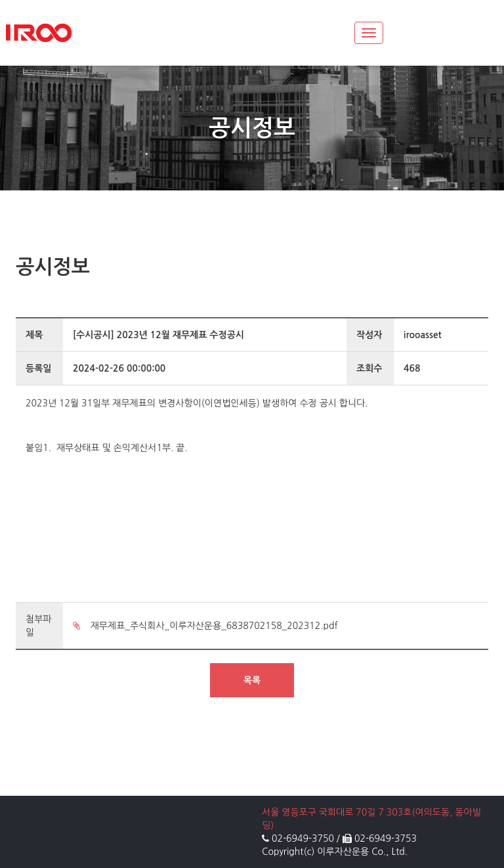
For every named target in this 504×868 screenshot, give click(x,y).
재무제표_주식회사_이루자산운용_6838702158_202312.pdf (205, 626)
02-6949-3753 (386, 838)
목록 (252, 680)
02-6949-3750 (303, 838)
